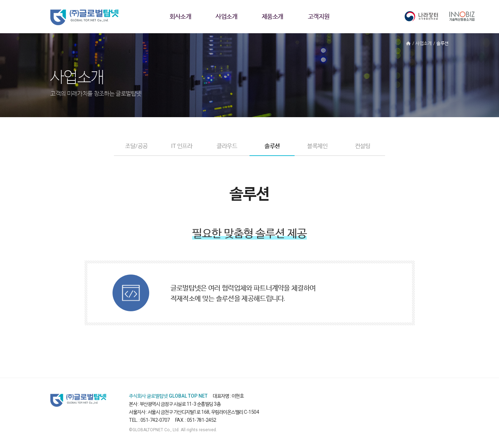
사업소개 (226, 16)
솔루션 (272, 146)
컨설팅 (363, 146)
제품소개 (273, 16)
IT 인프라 (182, 146)
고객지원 (319, 16)
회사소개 (180, 16)
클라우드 (227, 146)
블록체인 (318, 146)
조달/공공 (136, 146)
